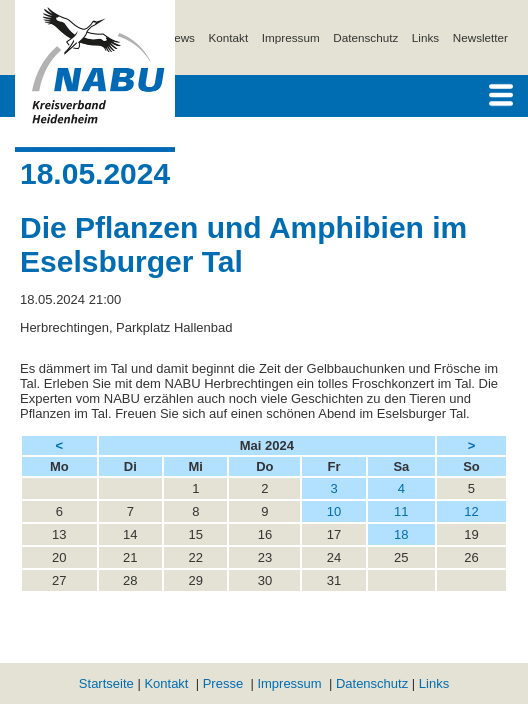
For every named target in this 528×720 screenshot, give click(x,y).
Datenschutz (365, 37)
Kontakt (229, 37)
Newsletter (480, 37)
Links (425, 37)
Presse (223, 683)
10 (334, 511)
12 (471, 511)
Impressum (291, 37)
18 (401, 534)
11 (401, 511)
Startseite (106, 683)
